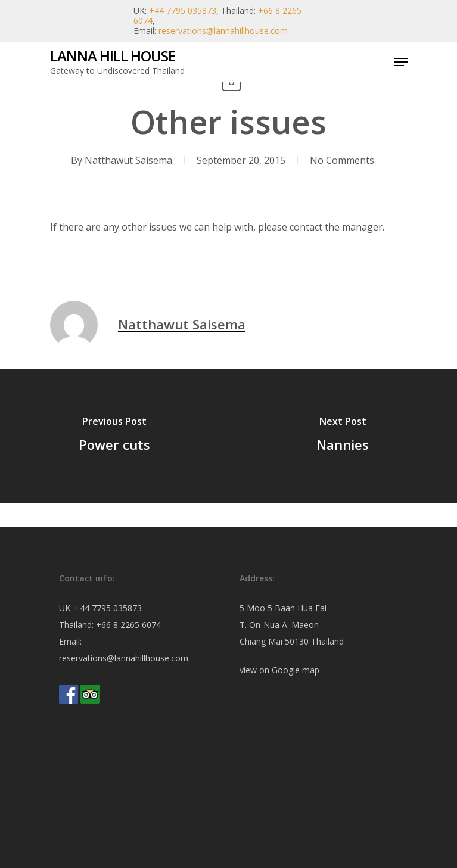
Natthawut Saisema (128, 160)
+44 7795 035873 (183, 10)
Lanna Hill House (113, 56)
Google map (296, 670)
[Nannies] (343, 436)
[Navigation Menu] (401, 62)
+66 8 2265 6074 (128, 625)
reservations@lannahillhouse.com (223, 31)
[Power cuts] (114, 436)
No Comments (342, 160)
